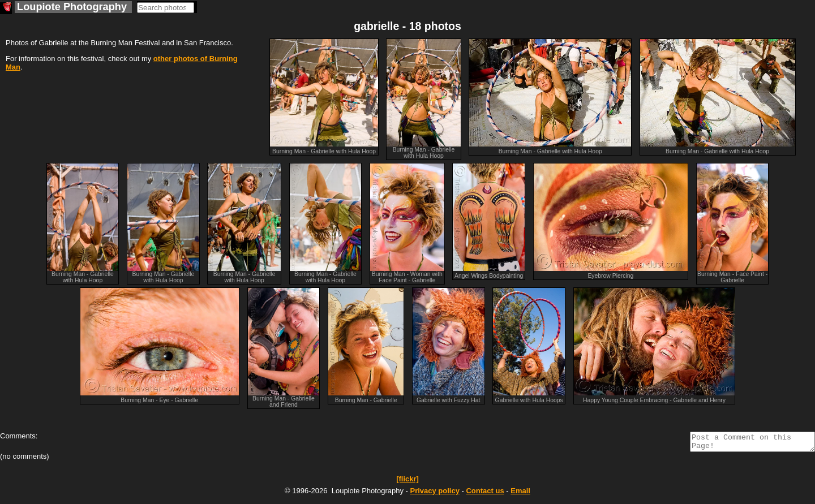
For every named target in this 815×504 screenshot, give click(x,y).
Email (520, 494)
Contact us (485, 494)
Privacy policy (434, 494)
